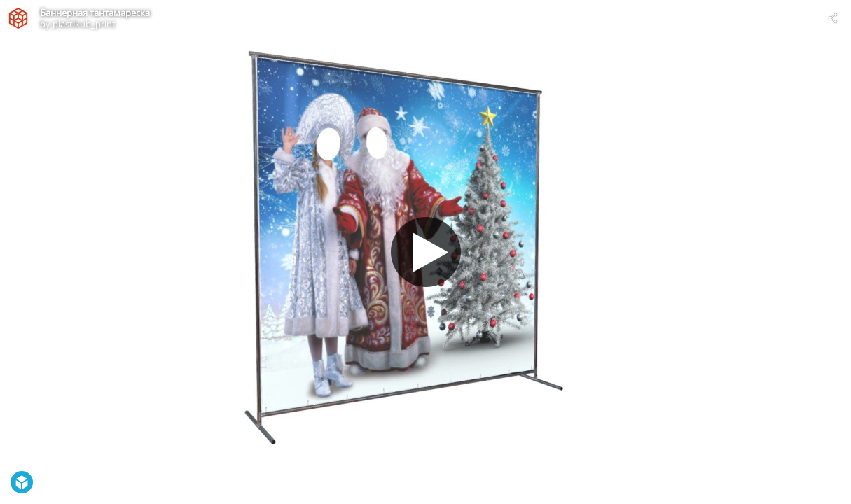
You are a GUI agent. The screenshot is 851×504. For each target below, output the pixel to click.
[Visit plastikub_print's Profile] (18, 18)
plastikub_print (84, 24)
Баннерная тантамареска (95, 13)
